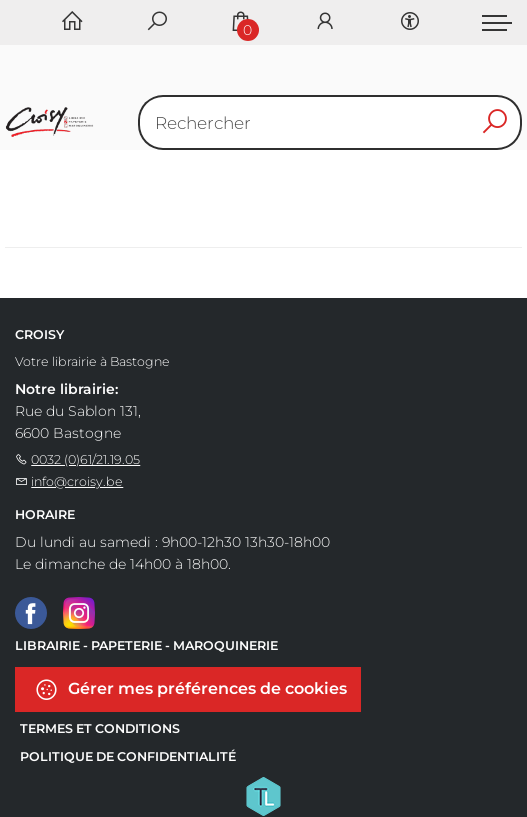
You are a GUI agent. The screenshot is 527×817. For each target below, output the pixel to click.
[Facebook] (31, 612)
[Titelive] (263, 795)
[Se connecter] (325, 22)
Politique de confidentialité (128, 756)
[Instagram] (79, 612)
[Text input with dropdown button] (335, 122)
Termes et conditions (100, 728)
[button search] (495, 122)
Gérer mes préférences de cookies (190, 689)
